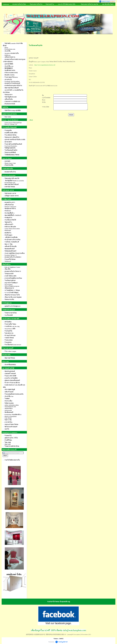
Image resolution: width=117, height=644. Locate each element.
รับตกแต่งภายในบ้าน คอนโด (89, 4)
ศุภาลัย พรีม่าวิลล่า (108, 4)
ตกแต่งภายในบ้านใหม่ (19, 4)
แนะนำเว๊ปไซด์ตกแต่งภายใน (67, 4)
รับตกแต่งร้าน (50, 4)
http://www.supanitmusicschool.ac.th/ (45, 65)
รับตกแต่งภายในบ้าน (36, 4)
